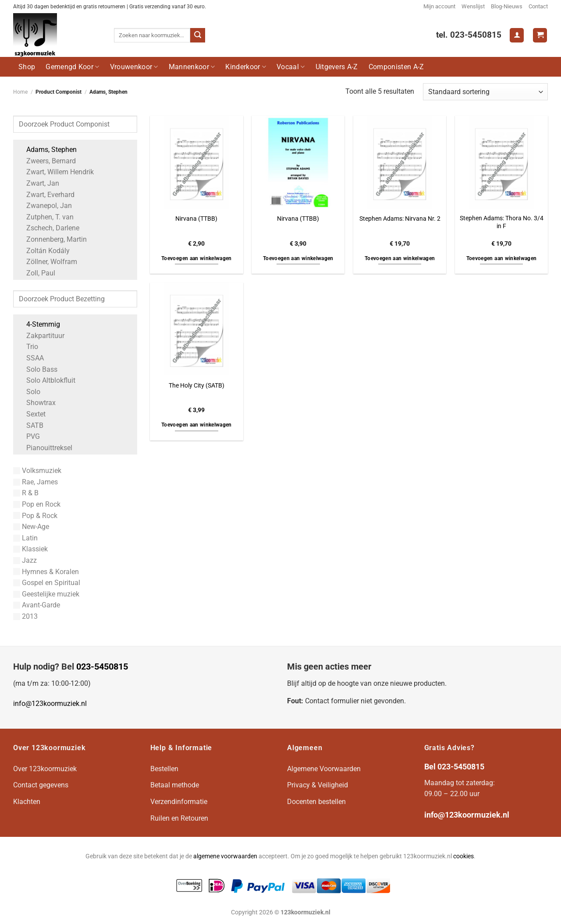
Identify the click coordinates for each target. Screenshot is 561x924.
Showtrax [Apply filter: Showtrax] (37, 403)
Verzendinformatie (179, 802)
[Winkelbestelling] (485, 92)
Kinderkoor (246, 67)
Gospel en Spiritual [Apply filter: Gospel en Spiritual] (47, 583)
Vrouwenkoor (134, 67)
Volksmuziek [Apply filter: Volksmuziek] (37, 471)
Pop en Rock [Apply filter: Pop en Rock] (37, 504)
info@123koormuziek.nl (50, 704)
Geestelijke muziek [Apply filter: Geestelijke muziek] (46, 594)
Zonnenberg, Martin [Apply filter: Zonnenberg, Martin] (52, 239)
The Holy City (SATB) (197, 386)
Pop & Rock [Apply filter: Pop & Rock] (35, 516)
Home (20, 92)
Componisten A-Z (396, 67)
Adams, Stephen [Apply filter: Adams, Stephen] (47, 150)
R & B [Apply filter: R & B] (26, 493)
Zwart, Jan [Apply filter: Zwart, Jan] (38, 183)
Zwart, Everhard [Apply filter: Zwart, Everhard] (46, 195)
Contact (538, 6)
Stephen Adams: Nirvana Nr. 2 (400, 219)
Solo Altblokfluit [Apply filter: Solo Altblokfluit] (46, 380)
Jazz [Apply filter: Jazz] (25, 560)
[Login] (517, 35)
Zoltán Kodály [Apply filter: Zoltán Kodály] (44, 251)
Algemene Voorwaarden (324, 769)
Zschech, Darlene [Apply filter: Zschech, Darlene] (48, 228)
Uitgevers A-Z (337, 67)
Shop (27, 67)
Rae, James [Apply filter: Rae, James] (36, 482)
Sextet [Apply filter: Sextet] (32, 414)
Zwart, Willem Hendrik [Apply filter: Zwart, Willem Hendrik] (56, 172)
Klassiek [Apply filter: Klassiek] (30, 549)
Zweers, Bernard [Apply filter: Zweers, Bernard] (47, 161)
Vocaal (291, 67)
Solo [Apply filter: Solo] (29, 392)
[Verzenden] (198, 35)
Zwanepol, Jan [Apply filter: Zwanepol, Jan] (45, 206)
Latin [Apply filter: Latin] (25, 538)
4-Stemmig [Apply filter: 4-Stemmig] (39, 324)
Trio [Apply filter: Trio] (28, 347)
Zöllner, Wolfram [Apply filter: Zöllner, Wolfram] (47, 262)
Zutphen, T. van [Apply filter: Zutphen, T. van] (46, 217)
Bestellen (164, 769)
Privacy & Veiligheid (318, 785)
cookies (463, 856)
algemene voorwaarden (225, 856)
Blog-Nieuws (507, 6)
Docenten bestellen (316, 802)
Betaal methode (175, 785)
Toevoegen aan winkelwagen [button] (197, 258)
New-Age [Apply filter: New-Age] (31, 527)
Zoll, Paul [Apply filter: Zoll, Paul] (36, 273)
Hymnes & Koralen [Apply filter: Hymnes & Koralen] (46, 572)
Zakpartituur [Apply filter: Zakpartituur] (41, 336)
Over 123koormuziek (45, 769)
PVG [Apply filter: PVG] (29, 436)
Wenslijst (473, 6)
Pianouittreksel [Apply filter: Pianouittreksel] (45, 448)
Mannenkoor (192, 67)
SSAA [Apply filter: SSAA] (31, 358)
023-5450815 (102, 667)
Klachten (27, 802)
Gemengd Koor (72, 67)
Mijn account (439, 6)
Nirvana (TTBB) (196, 219)
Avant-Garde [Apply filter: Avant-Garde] (37, 605)
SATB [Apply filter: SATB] (30, 425)
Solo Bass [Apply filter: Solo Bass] (37, 369)
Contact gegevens (41, 785)
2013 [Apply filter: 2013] (25, 616)
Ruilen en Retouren (179, 818)
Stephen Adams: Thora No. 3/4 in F (502, 222)
